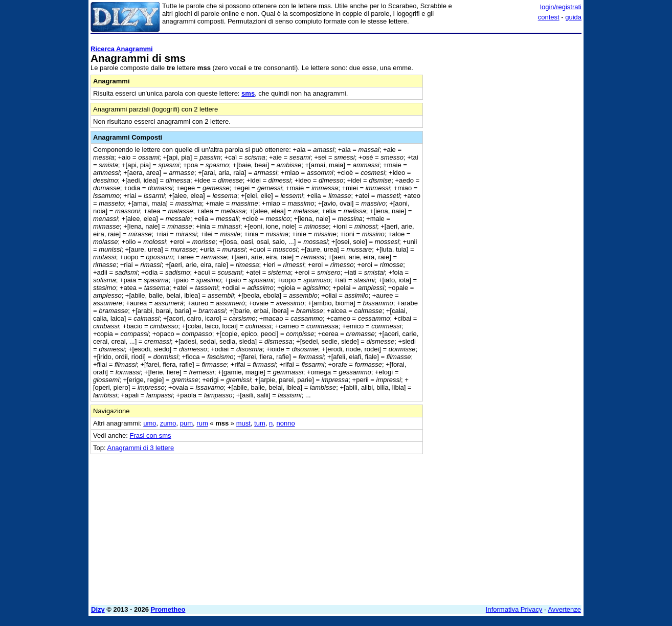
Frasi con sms (151, 435)
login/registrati (561, 7)
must (243, 423)
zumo (168, 423)
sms (248, 93)
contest (549, 17)
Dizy (98, 609)
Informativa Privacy (514, 609)
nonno (285, 423)
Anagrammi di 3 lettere (140, 448)
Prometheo (168, 609)
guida (573, 17)
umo (150, 423)
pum (186, 423)
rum (202, 423)
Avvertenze (564, 609)
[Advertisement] (505, 191)
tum (260, 423)
